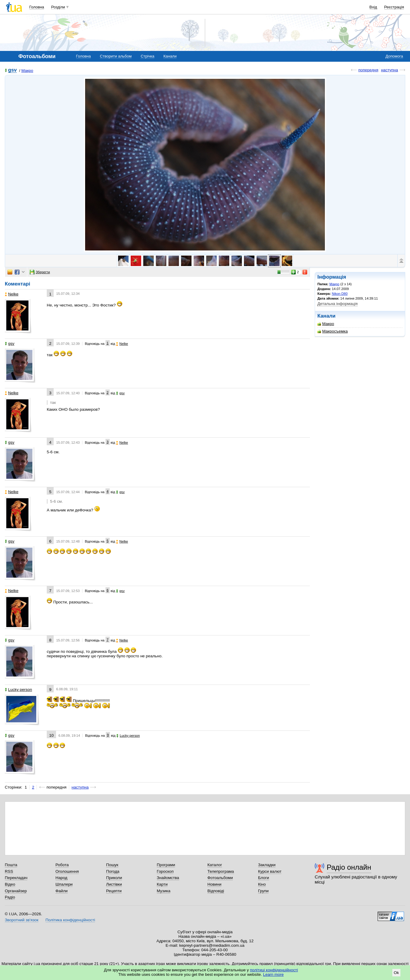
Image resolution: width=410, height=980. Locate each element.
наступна (389, 70)
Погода (113, 871)
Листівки (114, 884)
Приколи (114, 878)
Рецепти (114, 891)
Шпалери (64, 884)
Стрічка (147, 56)
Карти (162, 884)
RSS (9, 871)
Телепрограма (221, 871)
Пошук (112, 865)
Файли (62, 891)
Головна (37, 7)
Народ (61, 878)
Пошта (11, 865)
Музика (163, 891)
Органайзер (16, 891)
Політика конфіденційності (70, 920)
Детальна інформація (337, 304)
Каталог (215, 865)
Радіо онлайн (349, 867)
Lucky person (18, 690)
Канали (170, 56)
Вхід (373, 7)
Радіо (10, 897)
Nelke (12, 294)
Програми (166, 865)
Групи (263, 891)
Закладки (267, 865)
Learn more (273, 974)
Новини (214, 884)
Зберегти (40, 272)
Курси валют (270, 871)
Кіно (262, 884)
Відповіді (216, 891)
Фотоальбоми (220, 878)
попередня (368, 70)
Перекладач (16, 878)
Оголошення (67, 871)
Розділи (58, 7)
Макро (27, 71)
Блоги (264, 878)
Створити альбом (116, 56)
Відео (10, 884)
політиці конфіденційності (274, 970)
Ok (396, 973)
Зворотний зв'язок (22, 920)
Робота (62, 865)
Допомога (394, 56)
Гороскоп (165, 871)
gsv (12, 70)
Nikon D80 (340, 294)
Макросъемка (333, 331)
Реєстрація (394, 7)
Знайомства (168, 878)
